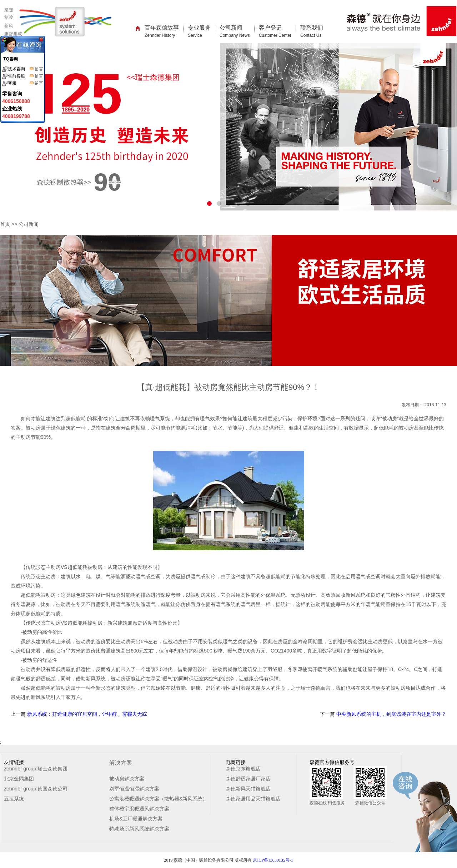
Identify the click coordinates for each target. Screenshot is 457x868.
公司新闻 (235, 31)
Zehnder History (160, 35)
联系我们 (312, 31)
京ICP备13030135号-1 (273, 860)
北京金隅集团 (19, 779)
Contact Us (311, 35)
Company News (235, 35)
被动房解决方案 (127, 779)
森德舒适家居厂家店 (248, 779)
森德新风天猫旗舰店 (248, 789)
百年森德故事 (162, 31)
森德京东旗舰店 (243, 769)
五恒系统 (14, 799)
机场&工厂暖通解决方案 (136, 819)
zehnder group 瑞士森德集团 (36, 769)
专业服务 (199, 31)
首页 (5, 224)
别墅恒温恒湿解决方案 (134, 789)
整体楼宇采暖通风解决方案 (139, 809)
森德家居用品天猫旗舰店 (253, 799)
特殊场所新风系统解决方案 (139, 829)
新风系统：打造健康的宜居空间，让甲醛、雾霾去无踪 (86, 714)
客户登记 (275, 31)
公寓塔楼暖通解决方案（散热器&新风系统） (158, 799)
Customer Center (275, 35)
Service (195, 35)
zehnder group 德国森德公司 (36, 789)
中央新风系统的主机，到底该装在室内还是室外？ (391, 714)
